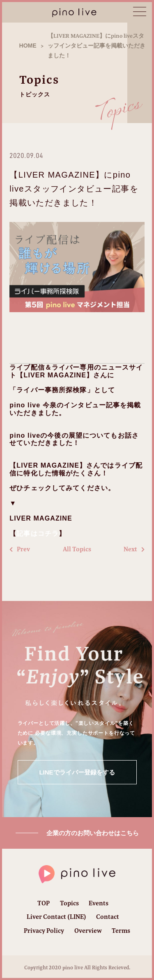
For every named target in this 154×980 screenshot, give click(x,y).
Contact (108, 917)
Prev (20, 549)
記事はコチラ (38, 533)
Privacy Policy (44, 931)
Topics (69, 903)
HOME (28, 46)
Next (134, 549)
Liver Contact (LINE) (56, 917)
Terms (121, 931)
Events (99, 903)
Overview (88, 931)
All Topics (77, 549)
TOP (44, 903)
